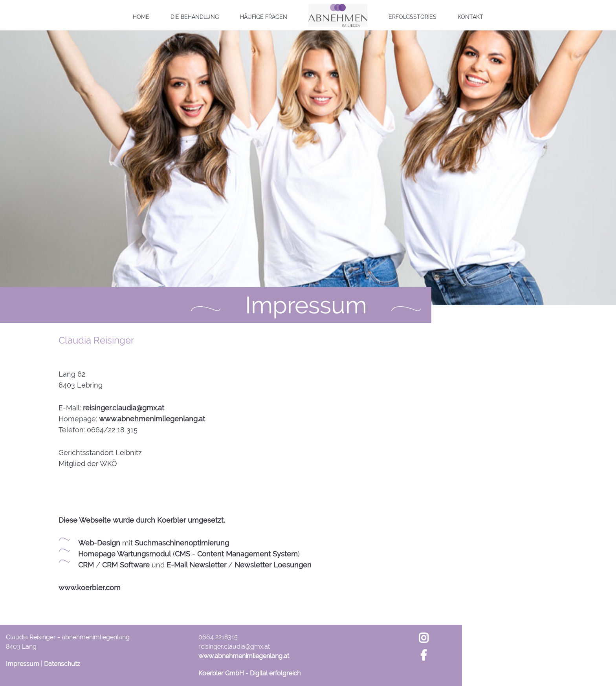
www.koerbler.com (90, 588)
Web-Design (99, 543)
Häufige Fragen (264, 17)
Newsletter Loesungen (273, 565)
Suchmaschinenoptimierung (182, 543)
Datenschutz (62, 664)
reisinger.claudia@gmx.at (124, 408)
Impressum (23, 664)
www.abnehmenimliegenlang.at (152, 419)
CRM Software (126, 565)
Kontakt (470, 17)
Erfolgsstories (412, 17)
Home (141, 17)
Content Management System (247, 554)
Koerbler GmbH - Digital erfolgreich (249, 673)
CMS (182, 554)
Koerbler (171, 520)
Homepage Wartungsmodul (125, 554)
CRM (86, 565)
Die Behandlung (195, 17)
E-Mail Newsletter (196, 565)
